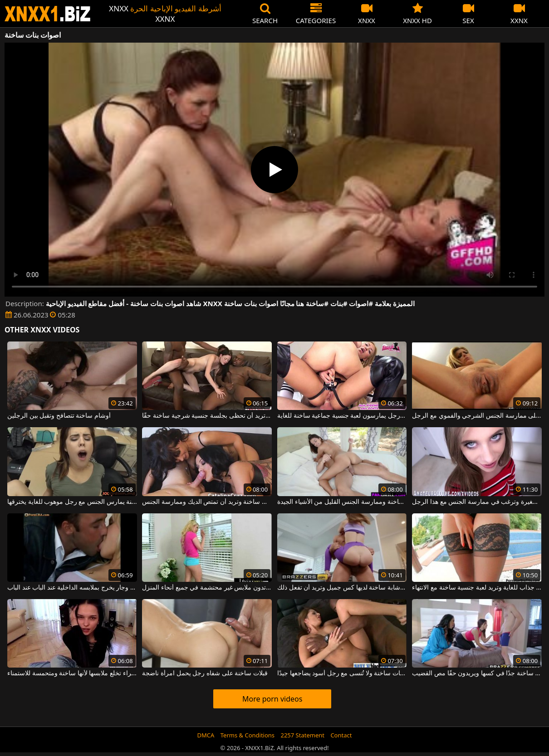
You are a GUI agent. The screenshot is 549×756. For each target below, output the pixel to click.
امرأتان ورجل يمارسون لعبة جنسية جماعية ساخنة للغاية (342, 416)
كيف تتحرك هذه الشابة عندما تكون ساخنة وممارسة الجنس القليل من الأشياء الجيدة (342, 502)
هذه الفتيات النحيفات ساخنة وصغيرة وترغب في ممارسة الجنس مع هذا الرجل (477, 502)
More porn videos (272, 699)
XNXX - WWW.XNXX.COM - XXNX (48, 14)
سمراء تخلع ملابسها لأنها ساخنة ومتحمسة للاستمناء (72, 673)
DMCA (206, 735)
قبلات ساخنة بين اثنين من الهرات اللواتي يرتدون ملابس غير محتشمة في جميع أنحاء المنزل (207, 588)
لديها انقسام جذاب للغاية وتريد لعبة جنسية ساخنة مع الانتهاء (477, 588)
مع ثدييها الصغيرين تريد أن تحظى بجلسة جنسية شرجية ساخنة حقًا (207, 416)
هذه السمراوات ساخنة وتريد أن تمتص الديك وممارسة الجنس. (207, 502)
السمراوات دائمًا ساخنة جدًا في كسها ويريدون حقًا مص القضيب (477, 673)
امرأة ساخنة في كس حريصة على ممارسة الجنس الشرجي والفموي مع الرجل (477, 416)
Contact (341, 735)
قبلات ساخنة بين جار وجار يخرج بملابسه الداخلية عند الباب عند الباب (72, 588)
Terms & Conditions (248, 735)
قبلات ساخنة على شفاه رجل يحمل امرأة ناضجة (205, 673)
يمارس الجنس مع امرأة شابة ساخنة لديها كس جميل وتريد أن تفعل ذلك (342, 588)
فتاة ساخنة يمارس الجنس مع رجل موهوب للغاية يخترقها (72, 502)
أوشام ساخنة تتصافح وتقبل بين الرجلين (59, 416)
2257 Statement (302, 735)
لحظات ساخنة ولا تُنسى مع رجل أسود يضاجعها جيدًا (342, 673)
